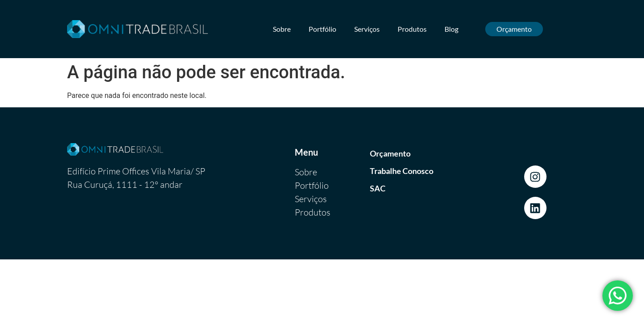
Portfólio (322, 29)
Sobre (282, 29)
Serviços (367, 29)
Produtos (412, 29)
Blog (451, 29)
